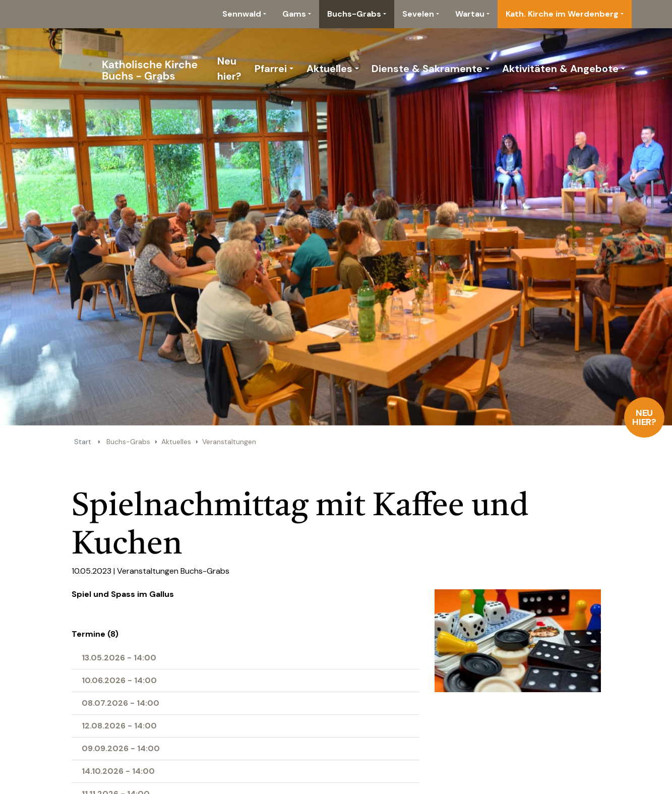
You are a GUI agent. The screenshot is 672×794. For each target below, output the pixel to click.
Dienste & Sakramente (427, 69)
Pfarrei (271, 69)
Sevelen (418, 14)
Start (83, 442)
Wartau (470, 14)
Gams (294, 14)
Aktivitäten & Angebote (560, 69)
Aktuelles (329, 69)
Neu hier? (645, 417)
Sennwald (242, 14)
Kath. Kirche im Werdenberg (562, 14)
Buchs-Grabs (354, 14)
